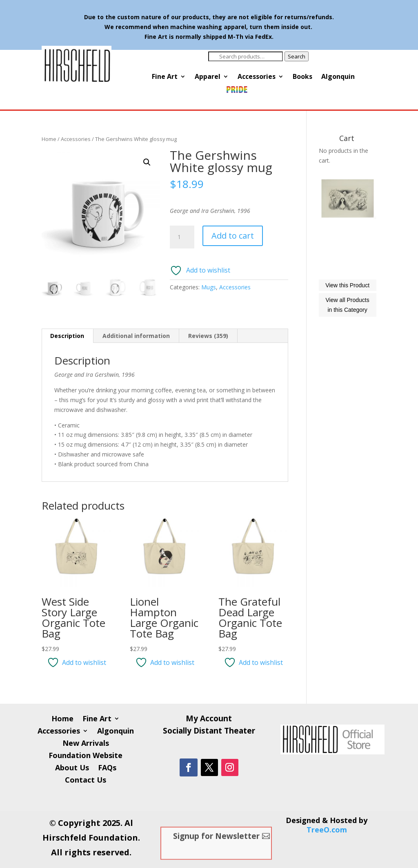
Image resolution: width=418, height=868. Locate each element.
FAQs (107, 768)
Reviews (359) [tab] (208, 336)
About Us (72, 768)
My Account (209, 720)
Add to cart (233, 236)
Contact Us (86, 781)
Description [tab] (67, 336)
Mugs (209, 287)
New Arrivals (86, 744)
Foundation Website (86, 756)
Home (49, 139)
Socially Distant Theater (209, 732)
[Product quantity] (182, 237)
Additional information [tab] (136, 336)
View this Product (347, 322)
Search (297, 56)
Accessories (257, 77)
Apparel (208, 77)
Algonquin (338, 77)
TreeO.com (327, 830)
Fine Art (165, 77)
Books (302, 77)
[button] (147, 162)
